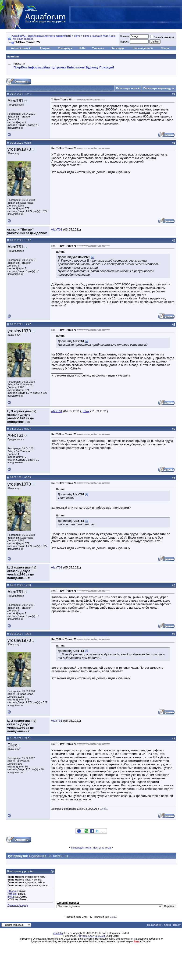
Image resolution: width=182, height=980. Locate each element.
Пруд (77, 36)
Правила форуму (18, 905)
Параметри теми (127, 88)
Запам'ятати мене (163, 37)
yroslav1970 (19, 149)
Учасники (98, 48)
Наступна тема (102, 848)
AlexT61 (15, 101)
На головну (154, 925)
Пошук (165, 48)
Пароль (124, 42)
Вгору (177, 925)
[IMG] (11, 897)
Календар (118, 48)
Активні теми (19, 48)
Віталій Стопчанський (92, 936)
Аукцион (45, 48)
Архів (167, 925)
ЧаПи (82, 48)
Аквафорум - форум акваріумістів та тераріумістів (42, 36)
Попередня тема (81, 848)
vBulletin (58, 933)
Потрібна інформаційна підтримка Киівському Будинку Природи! (64, 67)
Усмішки (12, 894)
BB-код (12, 891)
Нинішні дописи (143, 48)
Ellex (86, 411)
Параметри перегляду (157, 88)
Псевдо (124, 36)
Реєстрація (65, 48)
